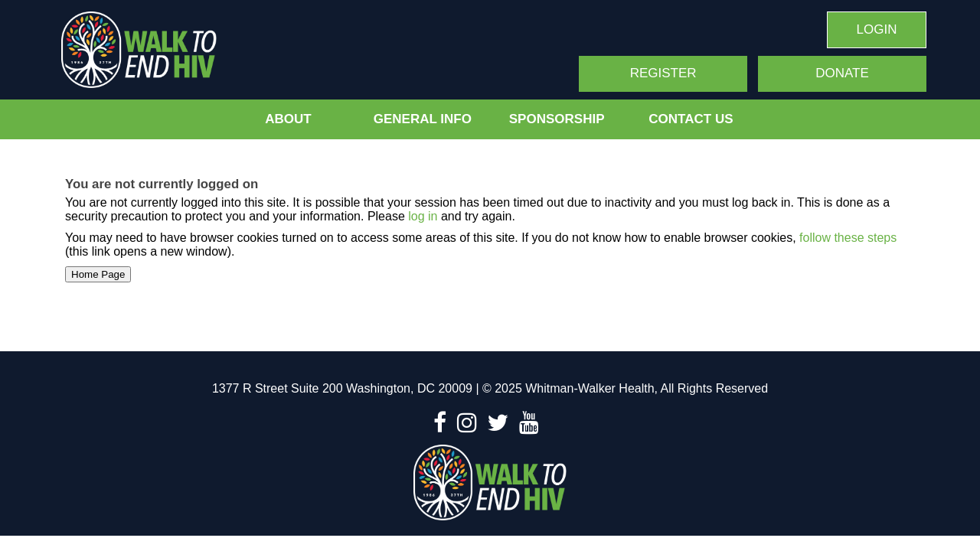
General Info (423, 119)
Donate (842, 73)
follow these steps (847, 238)
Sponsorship (557, 119)
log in (423, 216)
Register (663, 73)
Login (877, 29)
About (288, 119)
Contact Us (691, 119)
